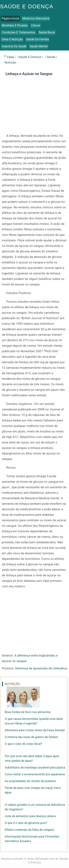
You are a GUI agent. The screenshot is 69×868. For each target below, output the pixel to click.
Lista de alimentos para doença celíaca (30, 816)
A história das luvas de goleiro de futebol (31, 737)
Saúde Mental (39, 46)
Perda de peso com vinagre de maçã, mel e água (33, 790)
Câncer (36, 25)
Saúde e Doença (27, 6)
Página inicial (10, 18)
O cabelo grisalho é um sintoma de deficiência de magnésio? (35, 807)
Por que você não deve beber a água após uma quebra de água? (32, 758)
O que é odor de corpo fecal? (23, 744)
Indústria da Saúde (14, 46)
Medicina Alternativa (36, 18)
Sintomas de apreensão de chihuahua (41, 668)
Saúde (51, 57)
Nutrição (10, 62)
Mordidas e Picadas (15, 25)
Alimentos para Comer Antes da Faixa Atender (35, 730)
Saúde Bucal (47, 32)
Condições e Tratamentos (18, 32)
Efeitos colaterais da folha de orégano (30, 830)
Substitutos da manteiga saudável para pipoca (35, 768)
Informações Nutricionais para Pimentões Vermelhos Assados (32, 839)
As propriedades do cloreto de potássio (30, 781)
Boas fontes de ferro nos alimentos (28, 712)
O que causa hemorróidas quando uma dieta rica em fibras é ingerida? (34, 721)
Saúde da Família (37, 39)
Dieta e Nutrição (12, 39)
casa (10, 57)
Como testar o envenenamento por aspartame (35, 774)
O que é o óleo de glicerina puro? (26, 823)
